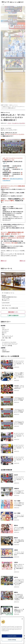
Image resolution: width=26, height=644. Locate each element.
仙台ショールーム (13, 105)
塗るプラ (4, 333)
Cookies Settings (12, 640)
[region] (12, 630)
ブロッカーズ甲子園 (7, 346)
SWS (3, 334)
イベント (9, 123)
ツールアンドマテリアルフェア (10, 344)
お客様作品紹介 (6, 352)
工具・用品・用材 (6, 338)
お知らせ (4, 350)
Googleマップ (6, 300)
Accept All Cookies (12, 636)
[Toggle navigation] (3, 4)
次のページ (22, 261)
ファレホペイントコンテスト (19, 123)
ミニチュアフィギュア (7, 336)
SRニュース (13, 2)
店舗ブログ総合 (4, 105)
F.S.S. (3, 328)
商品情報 (3, 326)
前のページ (4, 261)
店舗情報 (3, 348)
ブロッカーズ (5, 329)
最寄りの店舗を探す (13, 315)
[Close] (22, 619)
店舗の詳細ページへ (13, 312)
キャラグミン (5, 331)
